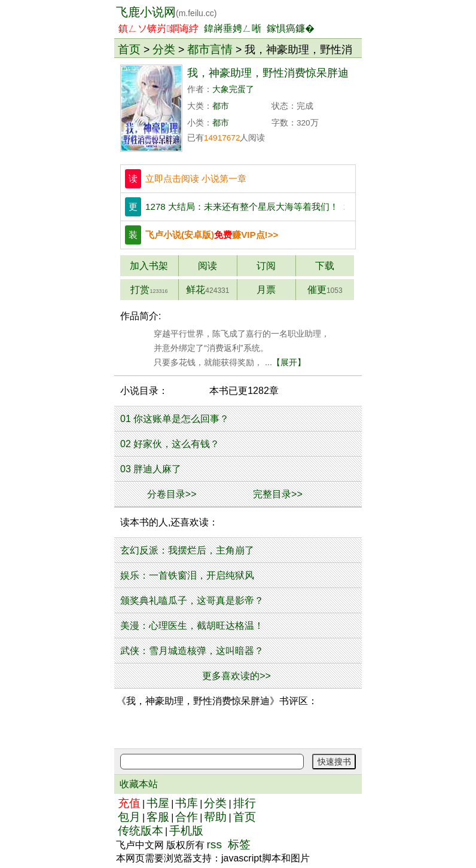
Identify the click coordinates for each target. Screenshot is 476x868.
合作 (187, 817)
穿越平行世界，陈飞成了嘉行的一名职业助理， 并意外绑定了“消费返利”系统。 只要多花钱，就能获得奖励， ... (225, 348)
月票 (266, 290)
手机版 (186, 831)
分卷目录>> (172, 494)
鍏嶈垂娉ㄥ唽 (233, 28)
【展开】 (289, 362)
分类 (164, 49)
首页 (129, 49)
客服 (158, 817)
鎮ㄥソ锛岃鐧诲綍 (158, 28)
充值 (129, 803)
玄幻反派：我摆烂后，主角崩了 (187, 550)
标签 (239, 844)
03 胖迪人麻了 (151, 469)
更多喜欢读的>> (237, 676)
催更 (325, 290)
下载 (325, 266)
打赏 (149, 290)
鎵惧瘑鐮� (291, 28)
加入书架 (149, 266)
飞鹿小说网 (166, 12)
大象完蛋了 (233, 89)
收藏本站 (139, 784)
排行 (245, 803)
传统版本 (141, 831)
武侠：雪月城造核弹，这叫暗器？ (192, 651)
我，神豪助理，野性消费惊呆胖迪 (268, 73)
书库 (187, 803)
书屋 (158, 803)
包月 (129, 817)
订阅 (266, 266)
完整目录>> (278, 494)
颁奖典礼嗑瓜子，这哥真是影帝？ (192, 600)
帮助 (215, 817)
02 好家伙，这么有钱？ (170, 444)
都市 (221, 106)
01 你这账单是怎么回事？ (175, 419)
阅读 (208, 266)
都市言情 (210, 49)
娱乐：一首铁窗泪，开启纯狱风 (187, 575)
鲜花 (208, 290)
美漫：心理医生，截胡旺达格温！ (192, 626)
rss (214, 844)
